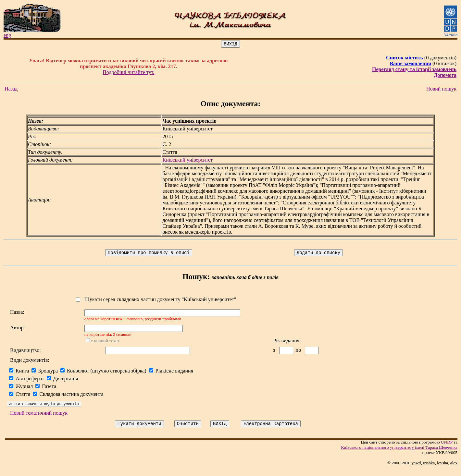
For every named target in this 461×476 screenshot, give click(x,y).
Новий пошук (441, 90)
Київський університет (187, 161)
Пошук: (196, 278)
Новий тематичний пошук (39, 419)
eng (7, 35)
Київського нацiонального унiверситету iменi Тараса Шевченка (399, 454)
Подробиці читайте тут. (128, 73)
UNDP (447, 449)
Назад (11, 90)
